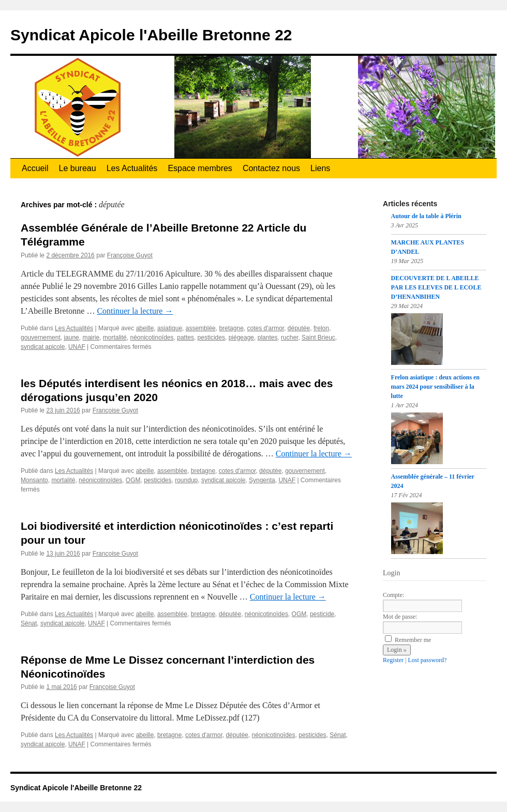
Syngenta (262, 480)
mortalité (115, 338)
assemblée (201, 328)
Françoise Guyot (130, 255)
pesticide (322, 614)
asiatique (170, 328)
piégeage (241, 338)
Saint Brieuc (318, 338)
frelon (321, 328)
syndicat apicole (43, 347)
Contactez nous (271, 168)
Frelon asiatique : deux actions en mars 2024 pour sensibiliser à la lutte (435, 387)
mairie (91, 338)
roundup (186, 480)
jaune (71, 338)
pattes (185, 338)
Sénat (29, 623)
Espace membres (200, 168)
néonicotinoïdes (152, 338)
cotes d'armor (265, 328)
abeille (145, 328)
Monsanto (34, 480)
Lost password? (427, 660)
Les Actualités (132, 168)
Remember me (408, 640)
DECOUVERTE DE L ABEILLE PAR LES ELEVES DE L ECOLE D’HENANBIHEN (436, 287)
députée (299, 328)
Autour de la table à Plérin (426, 216)
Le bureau (78, 168)
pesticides (211, 338)
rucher (289, 338)
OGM (133, 480)
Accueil (35, 168)
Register (393, 660)
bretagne (231, 328)
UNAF (77, 347)
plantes (268, 338)
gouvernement (41, 338)
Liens (320, 168)
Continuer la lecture (135, 311)
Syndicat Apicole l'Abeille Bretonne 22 (151, 35)
